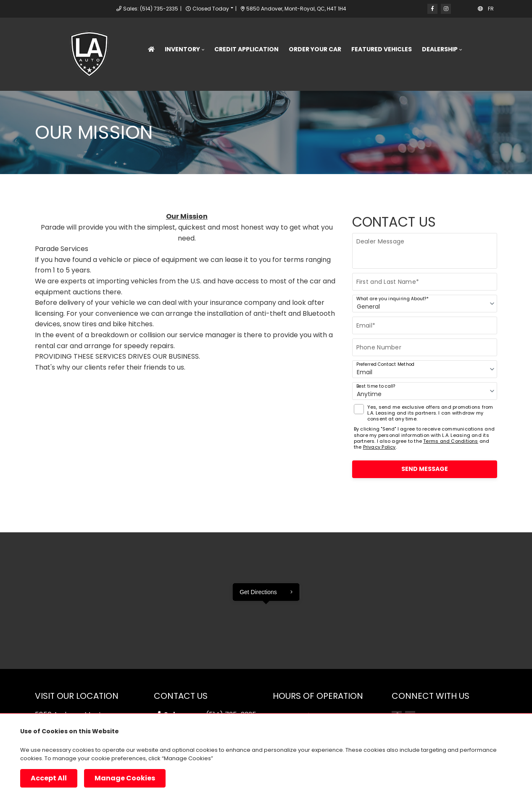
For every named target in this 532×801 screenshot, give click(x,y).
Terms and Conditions (450, 441)
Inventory (182, 49)
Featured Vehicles (382, 49)
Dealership (440, 49)
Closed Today (211, 9)
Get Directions (258, 592)
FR (491, 9)
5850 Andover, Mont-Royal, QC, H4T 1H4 (294, 9)
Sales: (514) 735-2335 (151, 9)
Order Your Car (315, 49)
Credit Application (246, 49)
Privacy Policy (379, 447)
